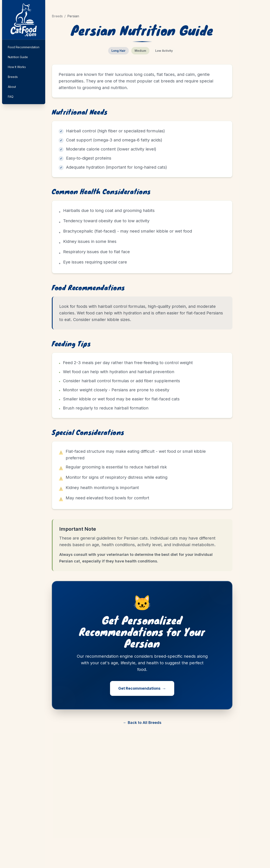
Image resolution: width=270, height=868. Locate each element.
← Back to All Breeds (142, 723)
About (12, 87)
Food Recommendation (24, 47)
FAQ (11, 97)
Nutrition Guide (18, 57)
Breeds (13, 77)
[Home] (24, 20)
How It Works (17, 67)
